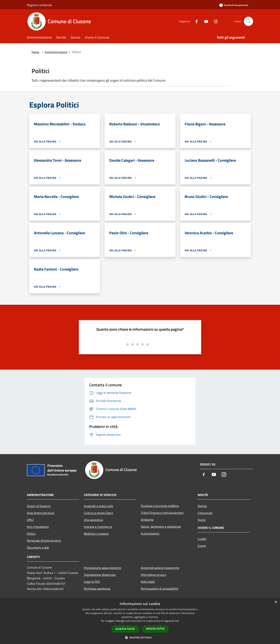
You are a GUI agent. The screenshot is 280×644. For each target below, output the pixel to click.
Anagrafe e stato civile (98, 506)
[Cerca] (248, 21)
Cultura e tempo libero (98, 513)
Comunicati (205, 513)
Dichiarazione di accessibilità (159, 589)
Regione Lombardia (39, 5)
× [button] (276, 602)
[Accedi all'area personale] (234, 5)
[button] (140, 637)
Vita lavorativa (93, 520)
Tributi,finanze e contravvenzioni (162, 513)
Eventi (202, 546)
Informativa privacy (153, 575)
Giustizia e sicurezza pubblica (160, 506)
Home (35, 52)
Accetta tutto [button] (125, 629)
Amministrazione (56, 52)
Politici (31, 534)
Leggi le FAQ (92, 582)
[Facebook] (195, 21)
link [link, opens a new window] (177, 621)
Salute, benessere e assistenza (161, 526)
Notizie (202, 506)
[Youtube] (205, 21)
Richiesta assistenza (97, 589)
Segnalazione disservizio (100, 575)
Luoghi (202, 539)
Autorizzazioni (150, 533)
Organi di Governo (39, 506)
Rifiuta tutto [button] (155, 629)
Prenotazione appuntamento (102, 568)
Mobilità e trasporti (96, 534)
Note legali (148, 582)
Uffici (30, 520)
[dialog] (140, 621)
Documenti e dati (38, 547)
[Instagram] (214, 21)
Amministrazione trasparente (160, 568)
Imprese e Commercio (98, 527)
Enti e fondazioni (38, 527)
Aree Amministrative (41, 513)
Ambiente (147, 520)
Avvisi (202, 520)
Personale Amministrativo (44, 541)
